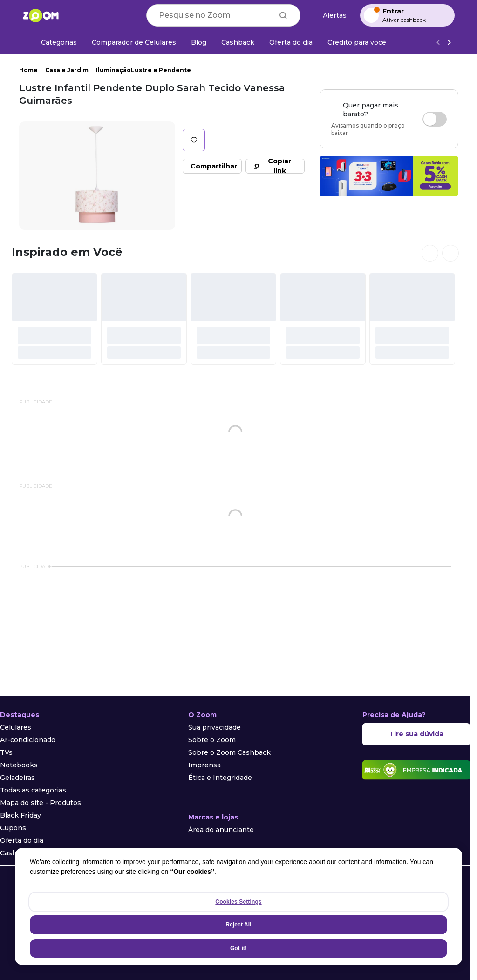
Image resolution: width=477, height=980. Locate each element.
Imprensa (204, 765)
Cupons (13, 828)
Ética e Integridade (220, 778)
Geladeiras (17, 778)
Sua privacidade (215, 727)
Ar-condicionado (28, 740)
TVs (6, 752)
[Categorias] (53, 42)
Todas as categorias (33, 790)
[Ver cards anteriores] (430, 253)
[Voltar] (438, 43)
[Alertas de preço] (330, 16)
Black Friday (20, 815)
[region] (238, 906)
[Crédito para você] (357, 42)
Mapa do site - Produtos (41, 803)
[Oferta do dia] (291, 42)
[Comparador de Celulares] (134, 42)
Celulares (16, 727)
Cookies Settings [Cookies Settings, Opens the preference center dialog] (238, 902)
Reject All (238, 925)
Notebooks (19, 765)
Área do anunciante (221, 830)
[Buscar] (283, 15)
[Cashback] (238, 42)
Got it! (238, 948)
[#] (55, 319)
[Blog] (199, 42)
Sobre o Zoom (212, 740)
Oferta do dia (22, 840)
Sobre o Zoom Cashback (229, 752)
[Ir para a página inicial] (41, 15)
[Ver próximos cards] (450, 253)
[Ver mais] (449, 43)
